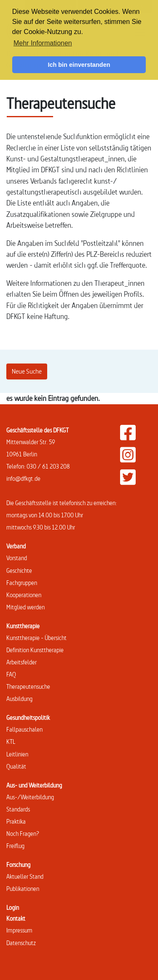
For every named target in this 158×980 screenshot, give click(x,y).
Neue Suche (27, 371)
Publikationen (23, 889)
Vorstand (17, 558)
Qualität (16, 766)
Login (13, 908)
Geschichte (19, 570)
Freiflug (15, 846)
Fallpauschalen (24, 729)
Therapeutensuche (28, 686)
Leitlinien (17, 754)
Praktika (16, 821)
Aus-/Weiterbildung (30, 797)
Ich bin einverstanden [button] (79, 65)
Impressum (19, 930)
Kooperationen (24, 595)
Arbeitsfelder (21, 662)
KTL (11, 742)
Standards (18, 809)
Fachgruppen (22, 583)
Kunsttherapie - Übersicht (36, 638)
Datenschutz (21, 943)
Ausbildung (19, 699)
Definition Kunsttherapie (35, 650)
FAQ (11, 674)
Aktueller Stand (25, 876)
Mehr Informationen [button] (43, 43)
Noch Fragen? (23, 834)
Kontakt (16, 918)
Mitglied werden (25, 607)
